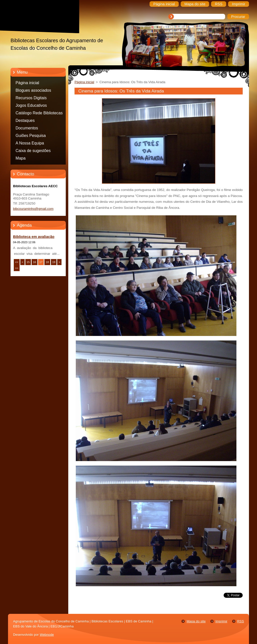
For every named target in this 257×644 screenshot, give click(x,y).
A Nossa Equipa (30, 143)
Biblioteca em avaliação (34, 237)
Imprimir (221, 621)
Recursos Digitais (31, 98)
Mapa (21, 158)
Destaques (25, 120)
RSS (241, 621)
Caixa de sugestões (33, 151)
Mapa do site (196, 621)
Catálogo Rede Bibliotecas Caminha (39, 114)
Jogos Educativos (31, 105)
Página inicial (27, 83)
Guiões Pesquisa (31, 136)
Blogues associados (33, 90)
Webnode (47, 635)
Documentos (27, 128)
